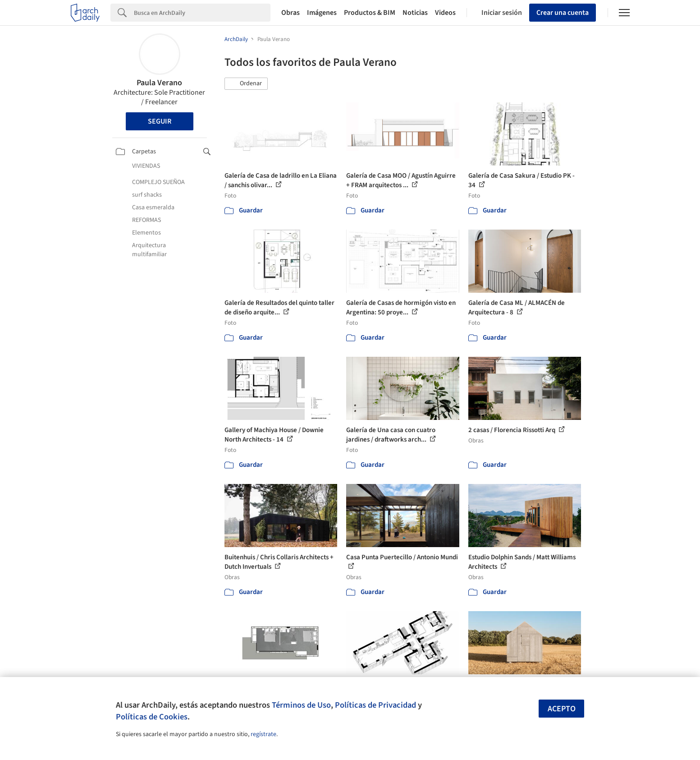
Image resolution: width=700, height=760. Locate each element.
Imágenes (322, 13)
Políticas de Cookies (152, 717)
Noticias (415, 13)
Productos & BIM (370, 13)
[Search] (202, 13)
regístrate (263, 734)
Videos (445, 13)
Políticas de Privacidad (375, 705)
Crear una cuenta (563, 13)
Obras (291, 13)
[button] (246, 84)
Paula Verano (159, 83)
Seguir (160, 121)
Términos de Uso (301, 705)
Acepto (562, 709)
